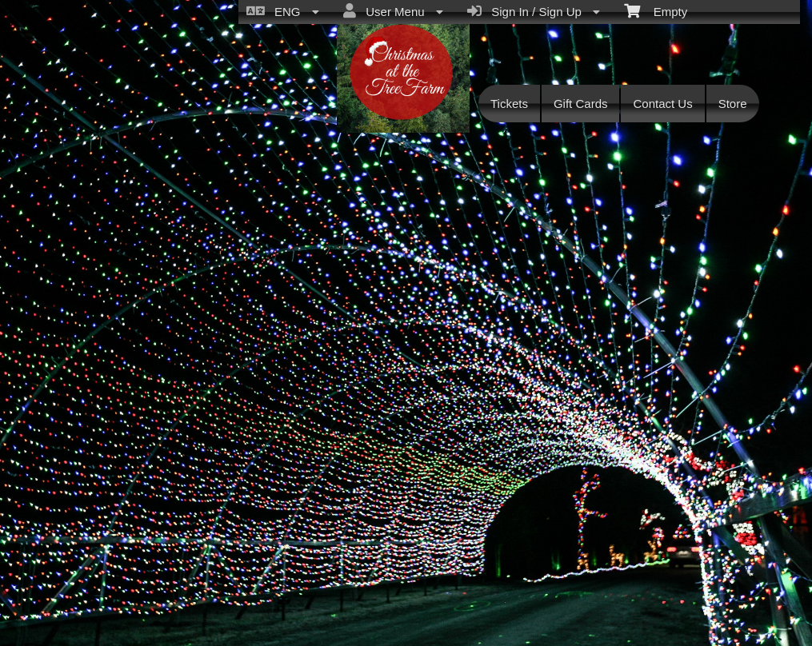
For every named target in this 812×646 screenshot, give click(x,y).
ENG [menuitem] (283, 11)
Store (733, 104)
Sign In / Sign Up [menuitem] (534, 11)
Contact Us (662, 104)
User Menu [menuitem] (393, 11)
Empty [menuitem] (656, 10)
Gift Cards (581, 104)
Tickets (509, 104)
